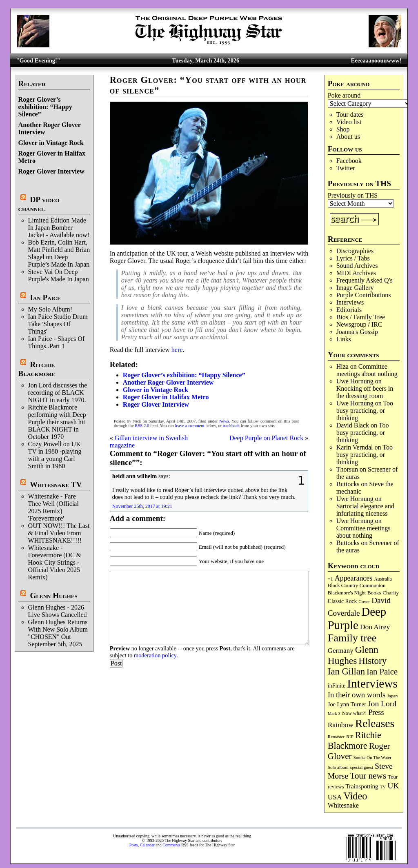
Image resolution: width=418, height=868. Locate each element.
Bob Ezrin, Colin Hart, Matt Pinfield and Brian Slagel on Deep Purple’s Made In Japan (59, 253)
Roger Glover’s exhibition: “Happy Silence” (45, 107)
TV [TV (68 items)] (383, 787)
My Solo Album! (50, 309)
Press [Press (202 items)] (376, 712)
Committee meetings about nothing (367, 370)
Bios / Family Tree (361, 317)
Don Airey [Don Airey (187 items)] (375, 627)
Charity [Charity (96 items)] (391, 593)
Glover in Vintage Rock (51, 143)
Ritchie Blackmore (37, 369)
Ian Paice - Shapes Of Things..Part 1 (57, 342)
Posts (134, 845)
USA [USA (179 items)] (335, 797)
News (224, 421)
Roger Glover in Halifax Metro (166, 397)
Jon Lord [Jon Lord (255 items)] (382, 704)
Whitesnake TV (56, 484)
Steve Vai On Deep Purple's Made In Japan (59, 275)
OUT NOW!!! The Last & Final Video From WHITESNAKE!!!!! (59, 533)
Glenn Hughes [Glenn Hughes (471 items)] (353, 655)
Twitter (346, 168)
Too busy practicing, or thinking (365, 411)
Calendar (147, 845)
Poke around (344, 95)
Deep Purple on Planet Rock (266, 438)
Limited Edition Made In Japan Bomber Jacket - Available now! (59, 228)
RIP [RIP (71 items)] (350, 737)
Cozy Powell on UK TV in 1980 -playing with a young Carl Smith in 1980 (55, 455)
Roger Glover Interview (51, 171)
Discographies (355, 251)
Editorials (349, 310)
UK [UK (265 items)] (393, 786)
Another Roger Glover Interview (168, 382)
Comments (171, 845)
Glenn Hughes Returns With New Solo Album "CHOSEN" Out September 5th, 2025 (58, 633)
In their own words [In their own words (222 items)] (357, 695)
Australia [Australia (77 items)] (383, 579)
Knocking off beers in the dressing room (365, 392)
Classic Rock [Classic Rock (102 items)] (342, 601)
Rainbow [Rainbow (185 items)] (341, 725)
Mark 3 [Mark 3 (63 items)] (334, 713)
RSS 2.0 (142, 426)
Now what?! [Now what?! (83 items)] (354, 713)
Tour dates (350, 115)
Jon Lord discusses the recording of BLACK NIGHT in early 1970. (58, 393)
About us (348, 137)
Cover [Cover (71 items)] (364, 601)
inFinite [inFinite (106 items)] (337, 686)
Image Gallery (355, 288)
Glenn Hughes (53, 595)
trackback (231, 426)
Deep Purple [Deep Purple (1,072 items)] (357, 618)
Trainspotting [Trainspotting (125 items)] (362, 786)
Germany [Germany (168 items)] (341, 651)
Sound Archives (357, 266)
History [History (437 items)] (372, 661)
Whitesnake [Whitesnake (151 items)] (343, 805)
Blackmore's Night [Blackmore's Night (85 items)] (347, 593)
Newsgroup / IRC (359, 324)
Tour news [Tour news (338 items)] (368, 776)
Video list (349, 122)
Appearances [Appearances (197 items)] (354, 578)
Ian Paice (45, 297)
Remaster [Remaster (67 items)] (336, 737)
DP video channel (39, 204)
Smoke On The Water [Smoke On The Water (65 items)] (372, 757)
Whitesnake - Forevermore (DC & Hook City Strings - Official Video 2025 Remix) (55, 562)
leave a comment (190, 426)
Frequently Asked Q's (365, 280)
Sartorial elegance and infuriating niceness (365, 510)
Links (344, 339)
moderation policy (155, 655)
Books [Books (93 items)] (374, 593)
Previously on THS (353, 195)
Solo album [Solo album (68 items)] (338, 767)
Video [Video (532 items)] (356, 796)
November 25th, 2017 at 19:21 (142, 506)
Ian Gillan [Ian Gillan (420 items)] (346, 671)
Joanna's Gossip (357, 332)
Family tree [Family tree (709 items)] (352, 638)
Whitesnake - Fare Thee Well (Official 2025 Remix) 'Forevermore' (53, 507)
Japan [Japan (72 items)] (392, 696)
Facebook (349, 161)
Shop (343, 129)
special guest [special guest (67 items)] (362, 767)
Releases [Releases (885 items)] (375, 723)
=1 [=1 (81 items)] (330, 579)
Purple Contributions (364, 295)
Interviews (350, 302)
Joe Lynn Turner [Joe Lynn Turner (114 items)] (347, 704)
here (177, 350)
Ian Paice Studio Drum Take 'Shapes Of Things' (58, 324)
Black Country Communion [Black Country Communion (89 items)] (357, 585)
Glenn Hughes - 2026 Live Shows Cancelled (58, 611)
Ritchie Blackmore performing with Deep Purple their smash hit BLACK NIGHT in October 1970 (57, 422)
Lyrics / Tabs (353, 258)
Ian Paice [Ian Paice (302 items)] (382, 672)
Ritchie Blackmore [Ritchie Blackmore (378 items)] (355, 740)
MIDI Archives (356, 273)
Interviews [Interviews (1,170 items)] (372, 683)
